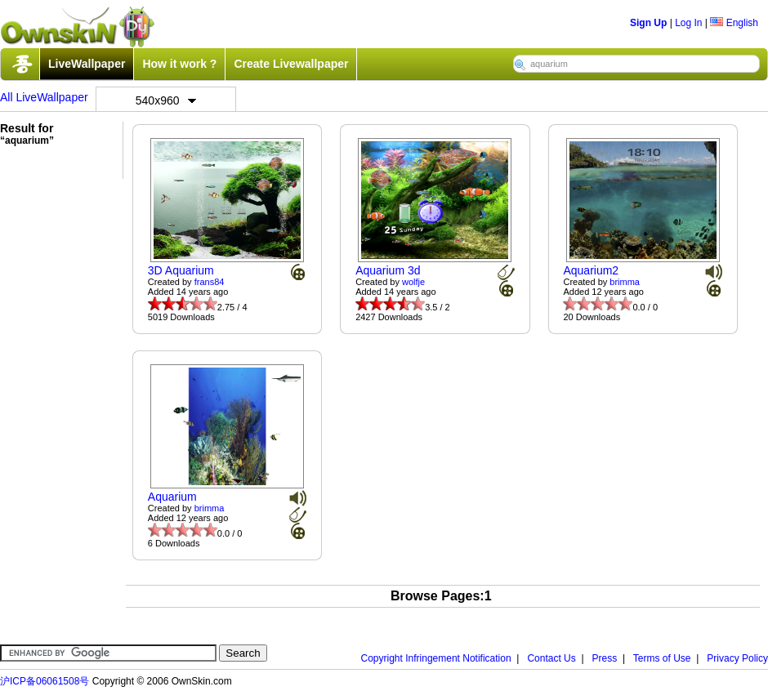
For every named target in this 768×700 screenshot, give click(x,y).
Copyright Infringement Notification (436, 658)
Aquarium (172, 497)
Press (605, 658)
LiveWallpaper (87, 64)
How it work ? (179, 64)
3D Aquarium (181, 270)
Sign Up (648, 23)
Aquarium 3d (388, 270)
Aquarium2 (591, 270)
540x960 (166, 100)
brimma (625, 282)
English (734, 23)
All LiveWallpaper (44, 97)
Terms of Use (662, 658)
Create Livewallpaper (291, 64)
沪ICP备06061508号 (45, 681)
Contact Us (551, 658)
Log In (688, 23)
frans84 (210, 282)
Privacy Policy (737, 658)
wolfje (413, 282)
